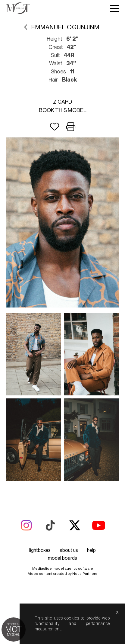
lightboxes (40, 550)
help (91, 550)
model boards (63, 558)
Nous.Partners (85, 574)
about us (69, 550)
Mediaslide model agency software (63, 568)
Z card (63, 102)
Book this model (63, 110)
